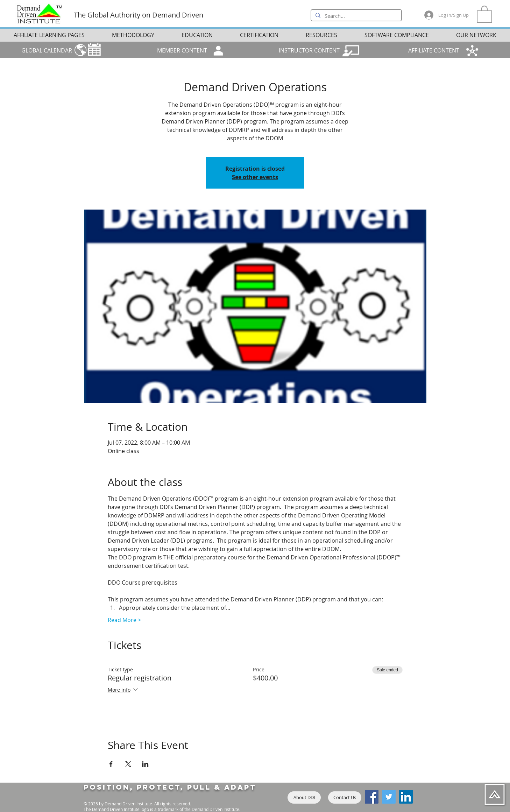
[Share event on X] (128, 764)
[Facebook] (372, 797)
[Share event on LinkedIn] (145, 764)
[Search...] (356, 16)
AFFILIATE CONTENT (434, 50)
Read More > (124, 620)
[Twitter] (389, 797)
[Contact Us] (345, 797)
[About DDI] (304, 797)
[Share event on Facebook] (111, 764)
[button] (484, 14)
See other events (255, 177)
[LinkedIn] (406, 797)
